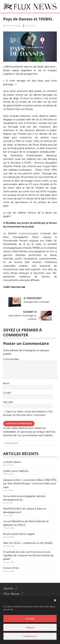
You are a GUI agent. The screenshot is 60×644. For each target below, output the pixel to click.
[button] (55, 600)
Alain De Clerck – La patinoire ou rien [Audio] (28, 543)
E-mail (7, 393)
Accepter (30, 619)
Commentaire (11, 359)
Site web (8, 402)
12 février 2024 (13, 26)
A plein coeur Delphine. (16, 471)
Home (8, 588)
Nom (6, 383)
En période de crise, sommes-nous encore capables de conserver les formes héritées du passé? (28, 556)
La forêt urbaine (12, 462)
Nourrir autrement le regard (19, 534)
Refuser (30, 627)
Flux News (30, 26)
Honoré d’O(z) (11, 568)
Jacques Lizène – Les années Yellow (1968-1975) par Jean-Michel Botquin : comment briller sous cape (30, 484)
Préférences (30, 636)
